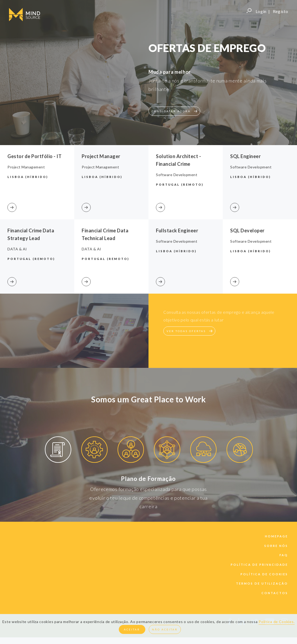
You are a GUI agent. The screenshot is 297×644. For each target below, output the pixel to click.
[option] (58, 451)
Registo (281, 11)
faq (284, 555)
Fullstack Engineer (177, 230)
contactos (275, 593)
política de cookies (264, 574)
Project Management (26, 167)
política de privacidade (259, 565)
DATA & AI (17, 249)
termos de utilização (262, 583)
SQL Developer (247, 230)
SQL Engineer (245, 156)
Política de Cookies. (277, 622)
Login (261, 11)
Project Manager (101, 156)
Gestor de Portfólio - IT (34, 156)
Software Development (177, 175)
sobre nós (276, 546)
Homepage (276, 536)
